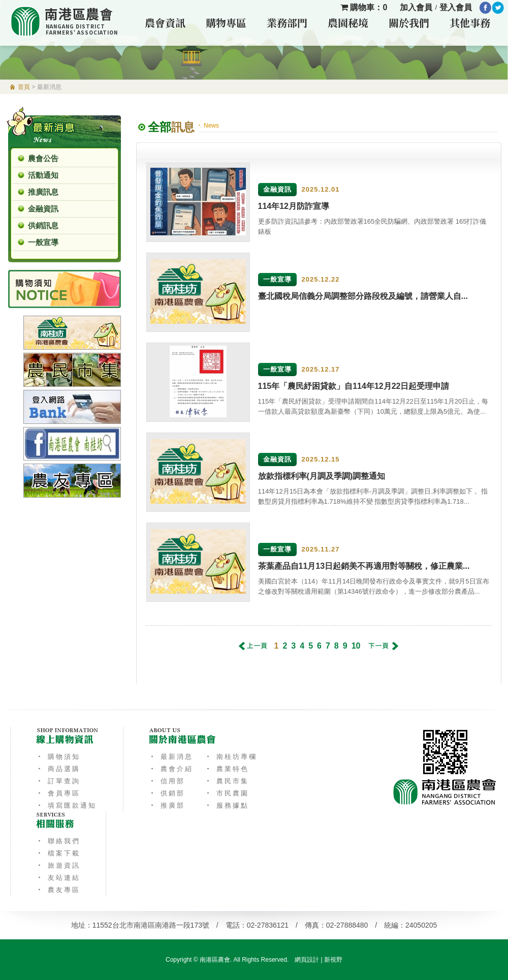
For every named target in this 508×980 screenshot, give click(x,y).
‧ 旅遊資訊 (58, 865)
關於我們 (409, 23)
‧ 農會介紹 (171, 769)
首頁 (24, 87)
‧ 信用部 (167, 781)
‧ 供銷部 (167, 793)
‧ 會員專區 (58, 793)
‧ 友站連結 (58, 878)
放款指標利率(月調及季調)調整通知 (322, 476)
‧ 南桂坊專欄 (231, 757)
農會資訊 (165, 23)
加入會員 (416, 7)
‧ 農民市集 (227, 781)
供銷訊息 (43, 225)
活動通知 (43, 175)
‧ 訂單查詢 (58, 781)
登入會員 (456, 7)
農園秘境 (348, 23)
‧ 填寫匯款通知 (66, 805)
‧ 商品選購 (58, 769)
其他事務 (470, 23)
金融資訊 (43, 209)
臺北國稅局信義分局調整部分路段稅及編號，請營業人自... (363, 296)
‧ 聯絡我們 (58, 841)
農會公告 (43, 158)
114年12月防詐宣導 (294, 206)
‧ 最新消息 (171, 757)
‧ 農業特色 (227, 769)
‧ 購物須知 (58, 757)
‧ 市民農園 (227, 793)
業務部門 (287, 23)
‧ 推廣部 (167, 805)
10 (356, 646)
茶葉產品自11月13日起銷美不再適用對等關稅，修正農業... (364, 566)
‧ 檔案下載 (58, 853)
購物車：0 (364, 7)
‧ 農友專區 (58, 890)
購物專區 (226, 23)
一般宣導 (43, 242)
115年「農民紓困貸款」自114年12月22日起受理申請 (354, 386)
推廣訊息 (43, 192)
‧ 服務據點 (227, 805)
